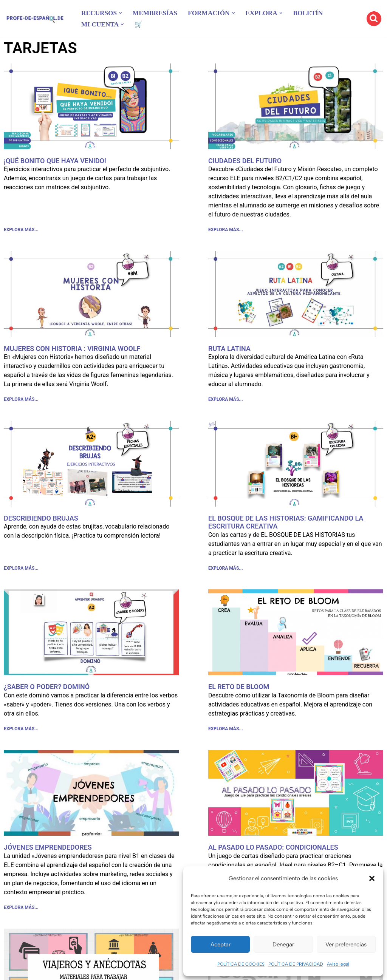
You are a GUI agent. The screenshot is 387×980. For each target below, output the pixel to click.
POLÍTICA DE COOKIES (241, 964)
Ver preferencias (346, 944)
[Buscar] (374, 19)
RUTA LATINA (229, 349)
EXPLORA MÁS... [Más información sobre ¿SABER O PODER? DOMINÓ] (21, 732)
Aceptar (221, 944)
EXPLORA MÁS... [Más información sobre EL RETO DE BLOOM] (226, 732)
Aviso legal (338, 964)
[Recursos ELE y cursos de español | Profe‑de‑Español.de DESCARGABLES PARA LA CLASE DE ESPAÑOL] (35, 19)
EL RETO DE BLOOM (239, 690)
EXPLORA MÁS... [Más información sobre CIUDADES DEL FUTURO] (226, 230)
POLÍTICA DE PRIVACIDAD (296, 964)
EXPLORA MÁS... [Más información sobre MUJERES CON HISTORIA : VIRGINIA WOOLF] (21, 401)
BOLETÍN (315, 13)
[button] (372, 878)
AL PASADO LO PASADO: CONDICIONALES (273, 851)
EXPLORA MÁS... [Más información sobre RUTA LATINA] (226, 401)
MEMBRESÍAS (157, 13)
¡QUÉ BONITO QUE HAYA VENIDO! (55, 161)
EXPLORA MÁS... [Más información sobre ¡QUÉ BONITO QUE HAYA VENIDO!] (21, 230)
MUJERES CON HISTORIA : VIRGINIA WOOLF (72, 349)
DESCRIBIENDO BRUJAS (41, 520)
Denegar (283, 944)
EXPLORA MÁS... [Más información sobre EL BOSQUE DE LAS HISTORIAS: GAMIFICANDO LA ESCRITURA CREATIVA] (226, 571)
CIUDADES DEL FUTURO (245, 161)
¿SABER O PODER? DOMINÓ (47, 690)
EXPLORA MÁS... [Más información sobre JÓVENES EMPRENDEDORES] (21, 912)
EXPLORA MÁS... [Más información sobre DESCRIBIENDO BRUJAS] (21, 571)
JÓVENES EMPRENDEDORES (48, 851)
